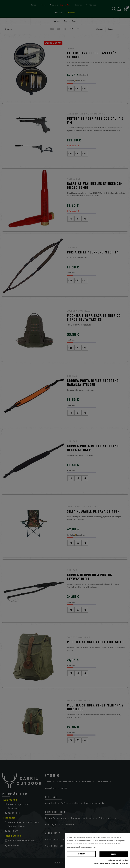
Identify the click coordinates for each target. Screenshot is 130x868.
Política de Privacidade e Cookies (118, 860)
